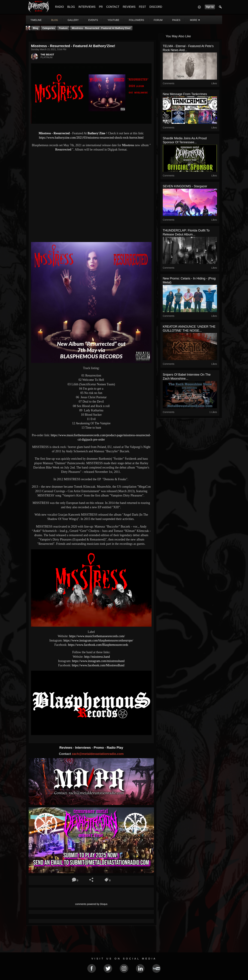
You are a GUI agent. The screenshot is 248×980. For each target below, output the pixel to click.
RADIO (60, 7)
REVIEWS (129, 7)
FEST (143, 7)
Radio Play (115, 748)
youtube (113, 20)
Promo (99, 748)
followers (137, 20)
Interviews (83, 748)
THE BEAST (47, 55)
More (195, 20)
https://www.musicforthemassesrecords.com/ (97, 636)
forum (158, 20)
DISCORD (156, 7)
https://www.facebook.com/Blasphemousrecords (98, 645)
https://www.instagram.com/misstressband (98, 661)
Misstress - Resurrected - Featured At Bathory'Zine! (101, 28)
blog (55, 20)
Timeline (36, 20)
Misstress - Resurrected (54, 133)
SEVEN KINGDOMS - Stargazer (185, 186)
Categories (49, 28)
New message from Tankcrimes (185, 94)
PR (101, 7)
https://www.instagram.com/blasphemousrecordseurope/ (98, 640)
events (93, 20)
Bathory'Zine (97, 133)
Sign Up (210, 7)
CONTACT (113, 7)
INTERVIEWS (87, 7)
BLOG (71, 7)
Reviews (66, 748)
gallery (73, 20)
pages (176, 20)
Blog (36, 28)
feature (63, 28)
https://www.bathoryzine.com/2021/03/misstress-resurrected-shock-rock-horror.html (91, 138)
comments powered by (91, 904)
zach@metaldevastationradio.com (98, 754)
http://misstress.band (97, 657)
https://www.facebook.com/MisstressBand (98, 665)
